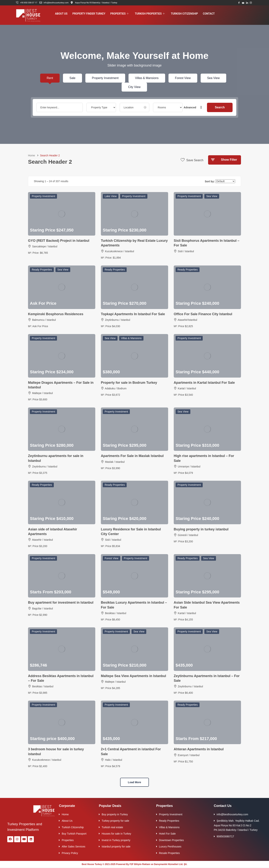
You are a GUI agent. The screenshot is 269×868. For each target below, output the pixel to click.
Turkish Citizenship (184, 14)
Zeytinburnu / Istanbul (118, 320)
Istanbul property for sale (116, 847)
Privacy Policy (70, 853)
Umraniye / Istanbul (189, 467)
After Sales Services (73, 847)
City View (134, 87)
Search (220, 107)
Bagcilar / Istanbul (42, 609)
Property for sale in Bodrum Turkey (129, 383)
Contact (209, 14)
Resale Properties (169, 853)
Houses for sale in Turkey (116, 834)
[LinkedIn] (247, 3)
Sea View (213, 78)
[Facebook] (239, 3)
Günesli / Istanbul (188, 535)
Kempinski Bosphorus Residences (56, 314)
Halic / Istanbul (114, 760)
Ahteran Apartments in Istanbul (199, 750)
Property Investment (105, 78)
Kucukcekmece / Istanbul (120, 251)
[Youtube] (243, 3)
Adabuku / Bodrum (116, 389)
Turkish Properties (150, 14)
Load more (135, 783)
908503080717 (225, 837)
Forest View (183, 78)
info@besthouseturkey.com (232, 815)
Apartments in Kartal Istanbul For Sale (204, 383)
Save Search (192, 160)
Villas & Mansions (147, 78)
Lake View (111, 196)
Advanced (193, 107)
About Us (62, 14)
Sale (72, 78)
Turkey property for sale (115, 821)
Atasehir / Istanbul (42, 540)
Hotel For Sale (167, 834)
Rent (50, 78)
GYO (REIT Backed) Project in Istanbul (59, 241)
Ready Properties (42, 270)
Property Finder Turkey (89, 14)
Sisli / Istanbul (186, 251)
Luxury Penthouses (170, 847)
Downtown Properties (171, 841)
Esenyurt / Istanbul (189, 756)
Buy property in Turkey (115, 815)
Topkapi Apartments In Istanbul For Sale (133, 314)
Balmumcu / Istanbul (44, 320)
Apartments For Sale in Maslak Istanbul (132, 456)
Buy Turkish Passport (74, 834)
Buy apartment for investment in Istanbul (61, 603)
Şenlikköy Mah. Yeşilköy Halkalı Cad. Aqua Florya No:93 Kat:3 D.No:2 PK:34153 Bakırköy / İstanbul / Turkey (237, 826)
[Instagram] (251, 3)
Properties (120, 14)
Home (31, 155)
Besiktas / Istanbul (116, 613)
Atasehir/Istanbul (187, 320)
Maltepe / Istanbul (42, 393)
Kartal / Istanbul (187, 389)
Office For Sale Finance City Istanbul (203, 314)
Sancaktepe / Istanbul (45, 246)
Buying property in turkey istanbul (201, 529)
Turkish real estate (112, 828)
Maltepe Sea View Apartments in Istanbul (133, 676)
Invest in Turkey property (116, 841)
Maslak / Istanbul (115, 462)
